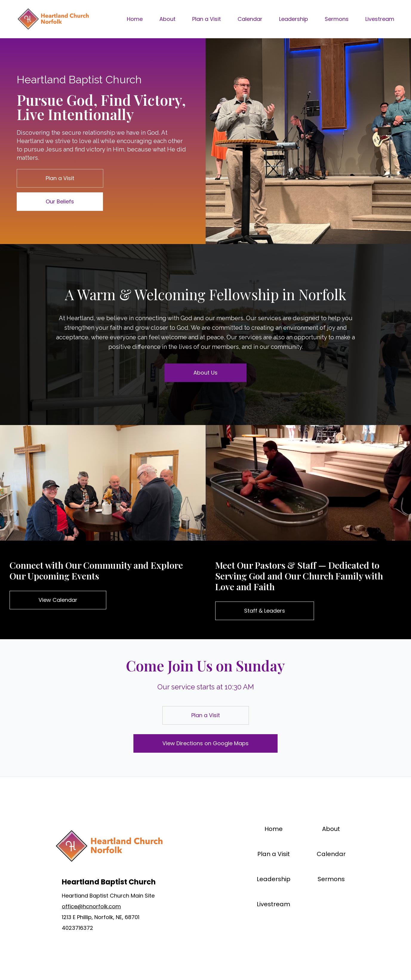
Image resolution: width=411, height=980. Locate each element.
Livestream (380, 19)
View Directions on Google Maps (205, 743)
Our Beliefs (60, 201)
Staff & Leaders (265, 611)
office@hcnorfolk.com (91, 906)
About (167, 19)
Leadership (294, 19)
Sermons (337, 19)
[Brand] (53, 19)
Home (135, 19)
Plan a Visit (207, 19)
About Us (205, 373)
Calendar (250, 19)
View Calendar (58, 600)
